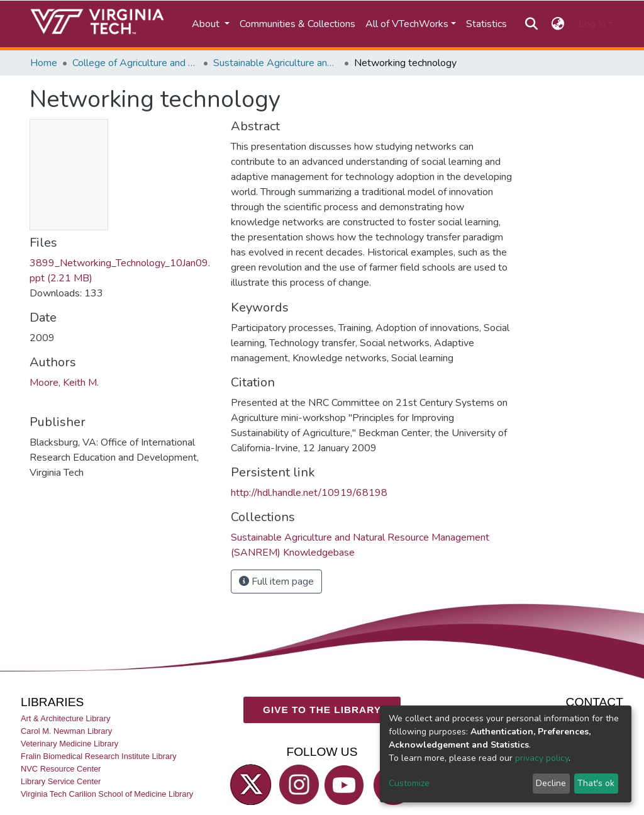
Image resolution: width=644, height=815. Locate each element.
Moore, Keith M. (64, 383)
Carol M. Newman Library (66, 731)
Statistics (486, 24)
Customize (409, 783)
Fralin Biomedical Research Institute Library (99, 756)
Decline (551, 783)
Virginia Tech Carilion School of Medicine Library (107, 794)
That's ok (596, 783)
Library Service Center (61, 781)
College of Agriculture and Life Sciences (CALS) (135, 63)
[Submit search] (531, 24)
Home (44, 63)
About (207, 24)
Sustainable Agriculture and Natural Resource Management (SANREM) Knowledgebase (276, 63)
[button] (558, 24)
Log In (592, 24)
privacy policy (542, 758)
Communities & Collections (297, 24)
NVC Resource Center (61, 769)
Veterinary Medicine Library (69, 744)
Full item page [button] (276, 582)
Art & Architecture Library (65, 718)
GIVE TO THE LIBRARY (322, 710)
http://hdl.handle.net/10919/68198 (309, 493)
